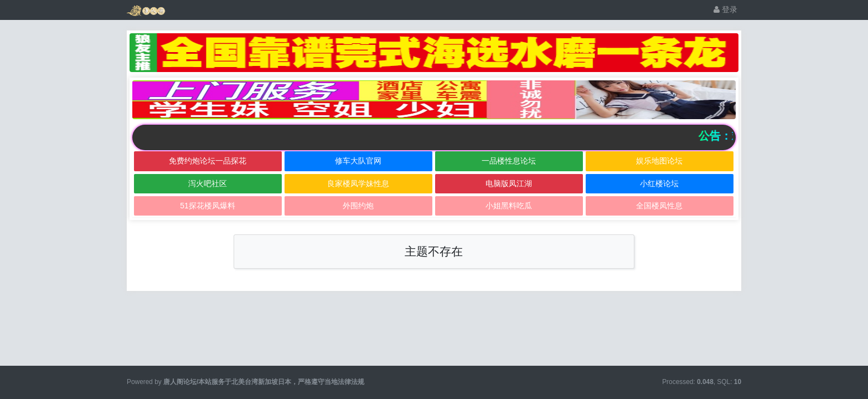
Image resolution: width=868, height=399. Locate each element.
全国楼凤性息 (659, 206)
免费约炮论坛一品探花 (208, 161)
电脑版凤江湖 (509, 183)
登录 (725, 9)
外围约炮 (358, 206)
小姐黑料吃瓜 (509, 206)
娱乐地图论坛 (659, 161)
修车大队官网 (358, 161)
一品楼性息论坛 (509, 161)
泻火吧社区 (208, 183)
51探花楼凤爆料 (208, 206)
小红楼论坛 (659, 183)
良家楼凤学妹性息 (358, 183)
